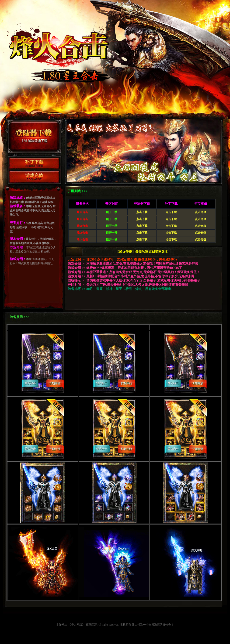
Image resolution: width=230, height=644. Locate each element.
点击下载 (142, 212)
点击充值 (201, 212)
